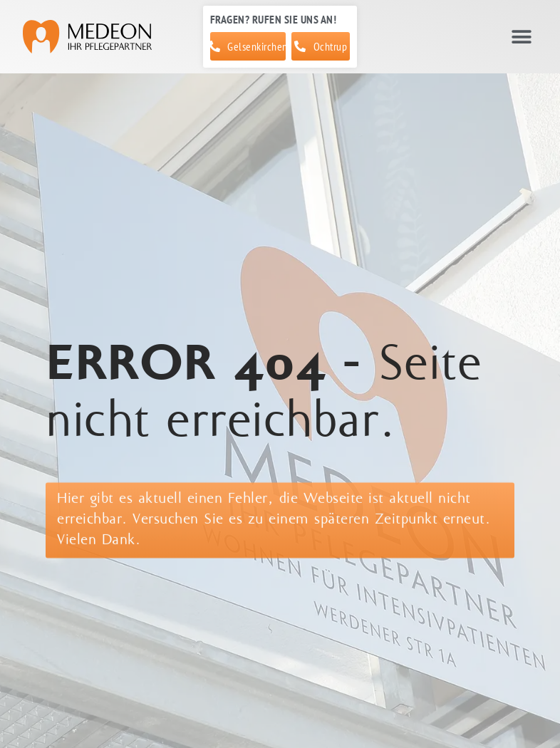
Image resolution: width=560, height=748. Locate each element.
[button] (521, 37)
